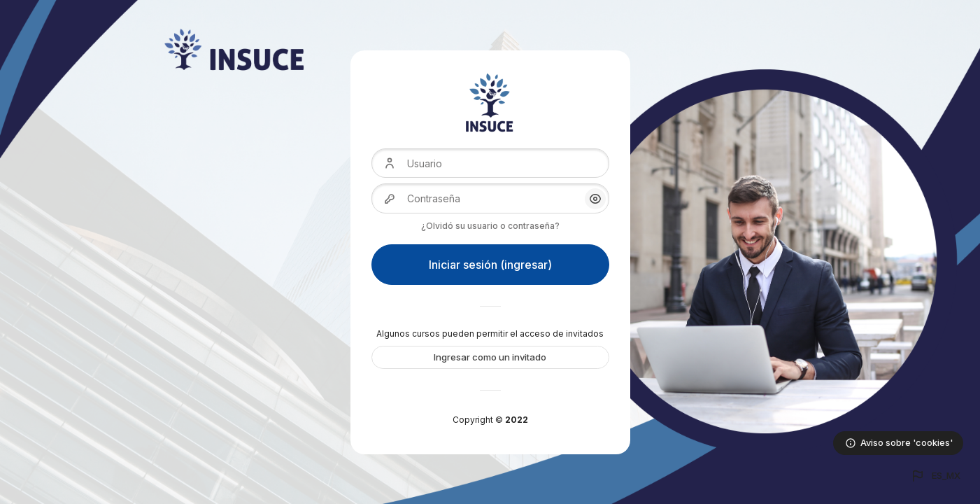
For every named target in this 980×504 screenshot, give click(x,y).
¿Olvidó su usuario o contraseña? (490, 226)
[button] (935, 476)
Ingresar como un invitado (490, 357)
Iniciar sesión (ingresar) (490, 265)
